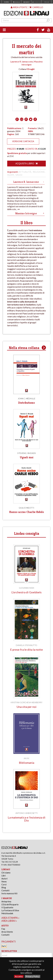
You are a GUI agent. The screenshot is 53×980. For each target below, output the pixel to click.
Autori (4, 879)
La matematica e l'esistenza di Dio (27, 819)
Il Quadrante (7, 907)
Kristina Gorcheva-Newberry (26, 702)
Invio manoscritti (9, 893)
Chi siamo (6, 873)
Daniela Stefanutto (26, 645)
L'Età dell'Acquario (10, 904)
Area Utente (7, 932)
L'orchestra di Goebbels (26, 592)
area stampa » (10, 918)
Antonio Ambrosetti (27, 813)
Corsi (4, 884)
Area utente (19, 7)
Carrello (36, 7)
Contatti (5, 890)
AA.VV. (27, 758)
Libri (4, 876)
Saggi (19, 175)
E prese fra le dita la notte (26, 650)
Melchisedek (7, 913)
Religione (39, 172)
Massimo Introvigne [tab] (30, 213)
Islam (11, 175)
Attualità (25, 172)
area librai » (9, 921)
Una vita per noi (26, 707)
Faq (3, 929)
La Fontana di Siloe (10, 910)
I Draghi (30, 69)
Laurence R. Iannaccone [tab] (29, 182)
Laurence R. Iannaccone (22, 61)
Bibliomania (27, 763)
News (4, 881)
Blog (4, 887)
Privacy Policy (33, 976)
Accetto (19, 976)
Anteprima (6, 901)
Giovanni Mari (27, 588)
